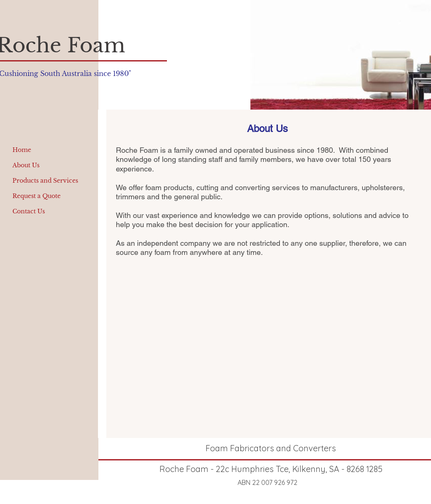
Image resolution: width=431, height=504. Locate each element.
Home (22, 150)
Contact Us (29, 211)
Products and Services (45, 181)
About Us (26, 165)
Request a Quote (37, 196)
